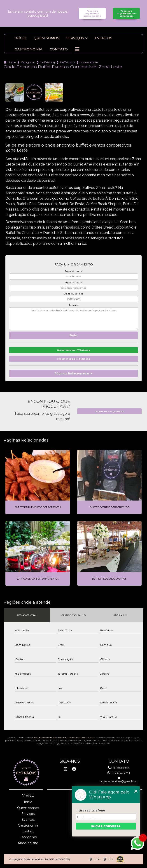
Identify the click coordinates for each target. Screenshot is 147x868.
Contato (59, 49)
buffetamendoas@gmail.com (119, 780)
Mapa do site (28, 843)
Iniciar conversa (106, 826)
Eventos (104, 38)
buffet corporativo (68, 62)
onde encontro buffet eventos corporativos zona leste (89, 62)
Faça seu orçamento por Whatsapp (126, 13)
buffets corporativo (48, 62)
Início (21, 38)
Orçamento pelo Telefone (73, 359)
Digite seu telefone (73, 294)
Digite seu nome (74, 271)
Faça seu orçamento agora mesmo (92, 13)
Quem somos (46, 38)
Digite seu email (73, 282)
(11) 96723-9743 (119, 773)
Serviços (75, 38)
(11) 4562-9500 (119, 767)
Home (12, 62)
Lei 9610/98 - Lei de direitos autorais (90, 743)
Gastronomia (29, 49)
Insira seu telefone (90, 810)
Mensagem (74, 305)
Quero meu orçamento (109, 411)
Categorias (28, 62)
